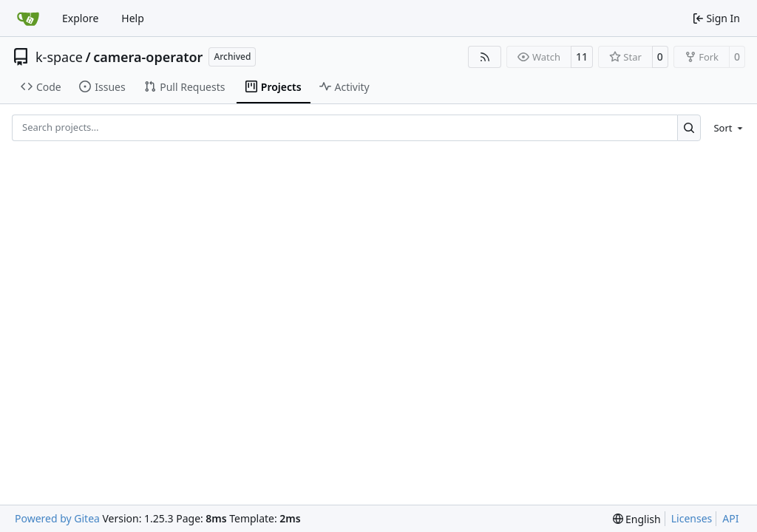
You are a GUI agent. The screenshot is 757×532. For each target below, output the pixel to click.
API (730, 518)
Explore (80, 18)
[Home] (28, 18)
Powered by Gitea (57, 518)
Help (133, 18)
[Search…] (689, 127)
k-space (59, 57)
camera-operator (148, 57)
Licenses (692, 518)
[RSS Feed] (485, 57)
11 (582, 57)
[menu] (726, 128)
